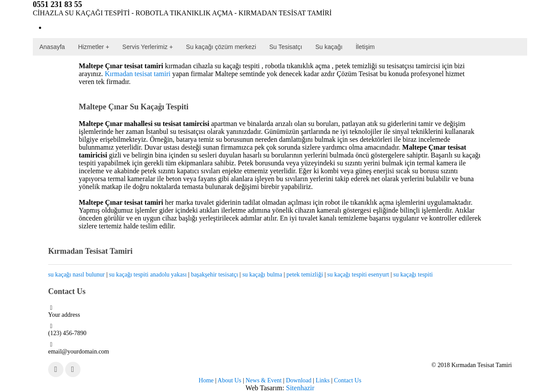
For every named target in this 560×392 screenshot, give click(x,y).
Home (206, 380)
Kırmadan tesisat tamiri (138, 74)
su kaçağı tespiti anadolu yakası (148, 275)
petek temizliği (305, 275)
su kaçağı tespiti (413, 275)
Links (323, 380)
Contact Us (348, 380)
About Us (229, 380)
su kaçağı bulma (262, 275)
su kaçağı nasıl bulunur (76, 275)
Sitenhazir (300, 388)
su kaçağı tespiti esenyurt (358, 275)
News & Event (263, 380)
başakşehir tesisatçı (214, 275)
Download (298, 380)
